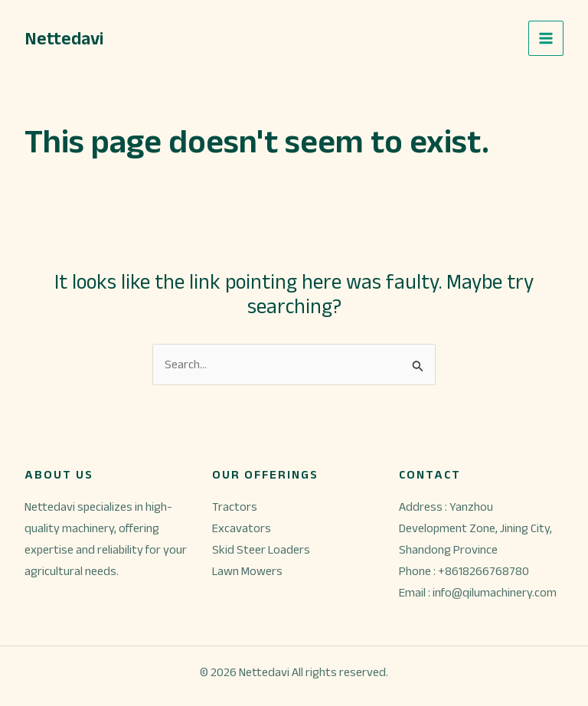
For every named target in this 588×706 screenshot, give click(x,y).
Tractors (235, 507)
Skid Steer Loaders (261, 549)
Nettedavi (64, 38)
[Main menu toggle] (546, 38)
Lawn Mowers (247, 571)
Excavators (242, 528)
